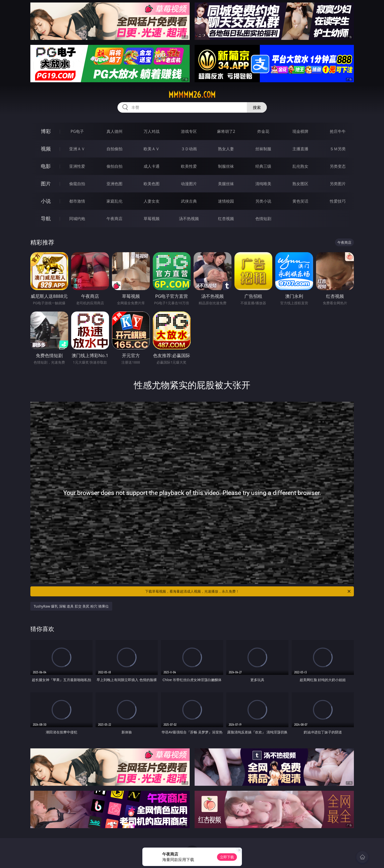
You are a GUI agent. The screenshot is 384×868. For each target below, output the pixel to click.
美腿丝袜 (226, 184)
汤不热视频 (189, 219)
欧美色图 (152, 184)
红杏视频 (226, 219)
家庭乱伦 (114, 201)
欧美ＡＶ (152, 149)
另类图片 (338, 184)
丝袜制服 (263, 149)
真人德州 (114, 131)
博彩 (46, 131)
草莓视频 (152, 219)
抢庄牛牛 (338, 131)
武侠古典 (189, 201)
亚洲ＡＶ (77, 149)
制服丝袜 (226, 166)
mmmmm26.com (192, 95)
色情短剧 (263, 219)
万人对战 (152, 131)
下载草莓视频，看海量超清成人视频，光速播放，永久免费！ (248, 591)
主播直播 (300, 149)
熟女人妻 (226, 149)
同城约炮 (77, 219)
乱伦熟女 (300, 166)
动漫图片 (189, 184)
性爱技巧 (338, 201)
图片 (46, 184)
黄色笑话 (300, 201)
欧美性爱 (189, 166)
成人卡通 (152, 166)
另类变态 (338, 166)
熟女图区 (300, 184)
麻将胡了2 (226, 131)
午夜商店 (114, 219)
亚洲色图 (114, 184)
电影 (46, 166)
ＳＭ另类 (338, 149)
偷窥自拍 (77, 184)
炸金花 (263, 131)
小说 (46, 201)
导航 (46, 218)
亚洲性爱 (77, 166)
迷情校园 (226, 201)
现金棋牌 (300, 131)
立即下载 (227, 857)
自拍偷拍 (114, 149)
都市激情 (77, 201)
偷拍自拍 (114, 166)
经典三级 (263, 166)
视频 (46, 149)
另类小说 (263, 201)
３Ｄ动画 (189, 149)
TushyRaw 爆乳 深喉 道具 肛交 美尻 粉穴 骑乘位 (71, 606)
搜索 (257, 107)
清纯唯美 (263, 184)
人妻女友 (152, 201)
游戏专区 (189, 131)
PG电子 (77, 131)
